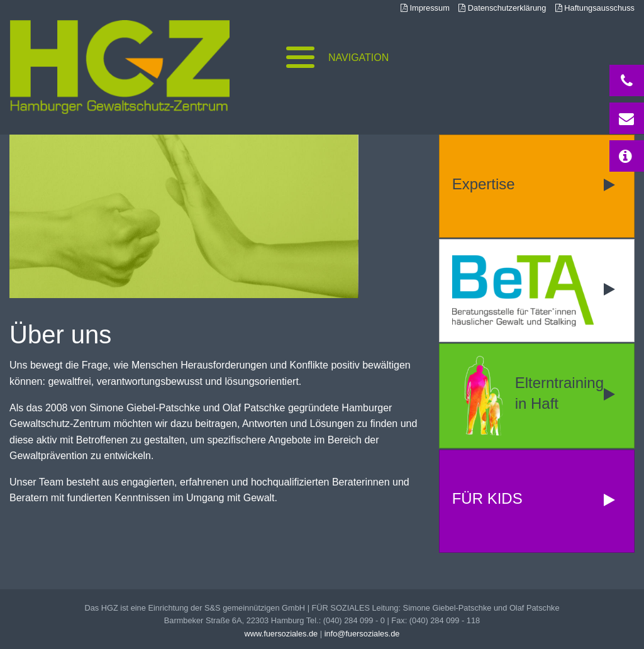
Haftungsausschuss (595, 8)
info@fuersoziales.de (362, 634)
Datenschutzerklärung (502, 8)
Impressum (425, 8)
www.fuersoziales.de (281, 634)
